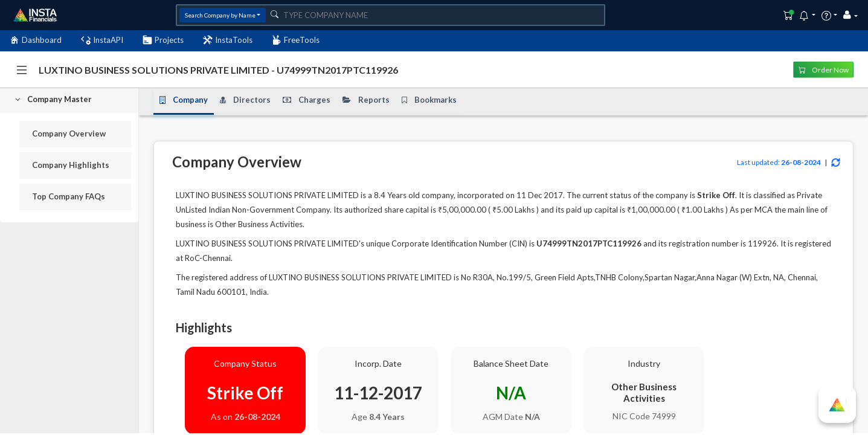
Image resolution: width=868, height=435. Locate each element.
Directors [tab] (245, 100)
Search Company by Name (220, 15)
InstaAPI (102, 40)
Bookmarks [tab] (429, 100)
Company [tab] (184, 100)
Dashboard (36, 40)
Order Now (824, 69)
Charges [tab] (307, 100)
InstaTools (228, 40)
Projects (163, 40)
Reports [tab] (366, 100)
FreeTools (296, 40)
